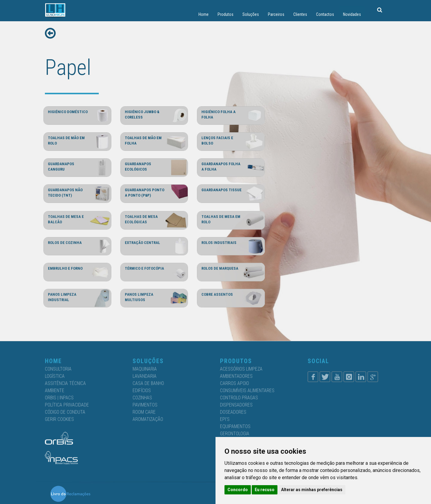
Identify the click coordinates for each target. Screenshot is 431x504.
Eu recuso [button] (265, 490)
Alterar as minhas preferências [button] (312, 490)
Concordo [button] (238, 490)
